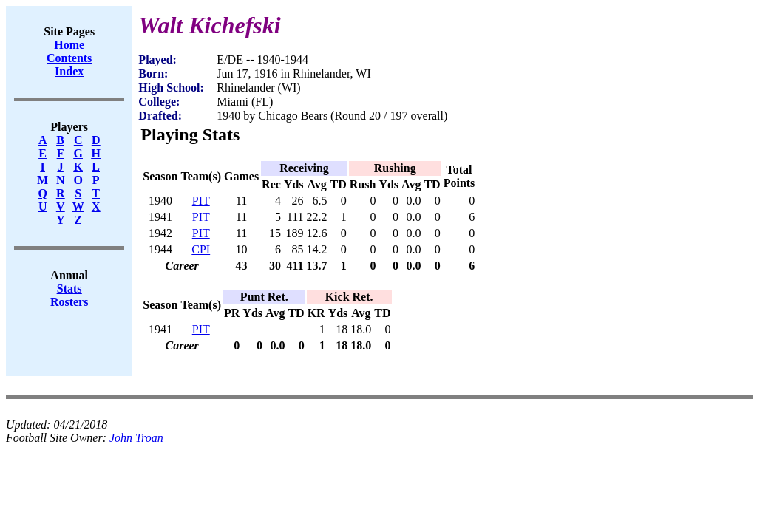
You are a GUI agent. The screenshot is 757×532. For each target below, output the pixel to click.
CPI (201, 249)
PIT (201, 201)
